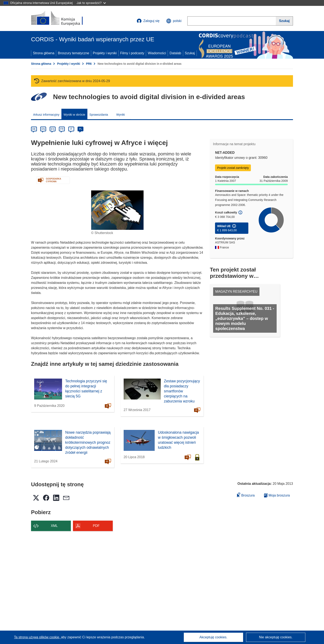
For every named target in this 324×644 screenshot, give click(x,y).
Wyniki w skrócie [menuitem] (74, 115)
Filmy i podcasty (132, 53)
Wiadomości (157, 53)
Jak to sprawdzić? (91, 3)
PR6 (89, 64)
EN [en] (43, 129)
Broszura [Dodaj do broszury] (246, 495)
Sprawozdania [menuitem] (99, 115)
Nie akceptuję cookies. (276, 637)
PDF (96, 526)
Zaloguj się (148, 21)
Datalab (175, 53)
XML (54, 526)
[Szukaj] (284, 21)
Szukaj (190, 53)
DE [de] (34, 129)
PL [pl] (81, 129)
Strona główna (44, 53)
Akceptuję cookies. (213, 637)
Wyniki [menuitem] (121, 115)
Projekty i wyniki (105, 53)
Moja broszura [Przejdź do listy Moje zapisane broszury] (277, 495)
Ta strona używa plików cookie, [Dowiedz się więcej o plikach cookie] (38, 637)
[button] (174, 21)
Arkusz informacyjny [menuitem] (46, 115)
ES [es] (53, 129)
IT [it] (71, 129)
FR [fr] (62, 129)
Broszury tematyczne (73, 53)
